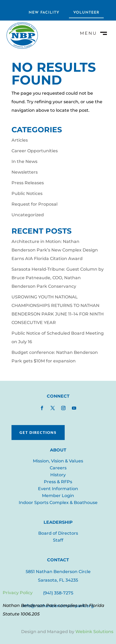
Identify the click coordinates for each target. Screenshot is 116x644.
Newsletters (25, 172)
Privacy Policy (18, 593)
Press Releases (28, 183)
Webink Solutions (94, 632)
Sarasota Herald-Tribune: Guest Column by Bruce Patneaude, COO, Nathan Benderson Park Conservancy (58, 278)
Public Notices (27, 193)
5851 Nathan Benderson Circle (58, 572)
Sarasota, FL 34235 (58, 580)
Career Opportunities (35, 151)
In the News (24, 161)
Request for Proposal (34, 204)
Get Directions (38, 432)
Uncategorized (28, 215)
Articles (20, 140)
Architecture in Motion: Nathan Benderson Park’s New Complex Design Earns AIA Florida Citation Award (55, 250)
